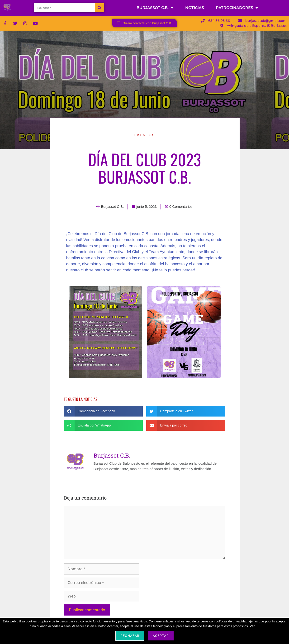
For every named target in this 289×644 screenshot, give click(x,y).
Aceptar (161, 636)
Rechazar (130, 636)
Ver (252, 626)
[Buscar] (99, 8)
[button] (103, 411)
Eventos (145, 135)
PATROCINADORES (237, 8)
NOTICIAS (195, 8)
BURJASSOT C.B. (155, 8)
